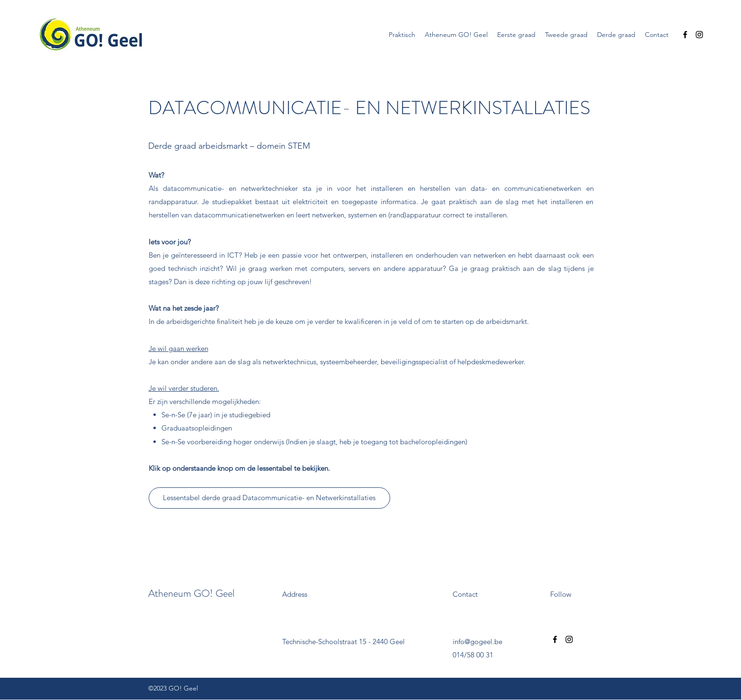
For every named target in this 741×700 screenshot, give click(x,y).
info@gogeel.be (478, 642)
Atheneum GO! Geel (191, 593)
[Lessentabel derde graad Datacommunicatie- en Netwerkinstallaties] (269, 498)
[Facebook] (685, 35)
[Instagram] (699, 35)
